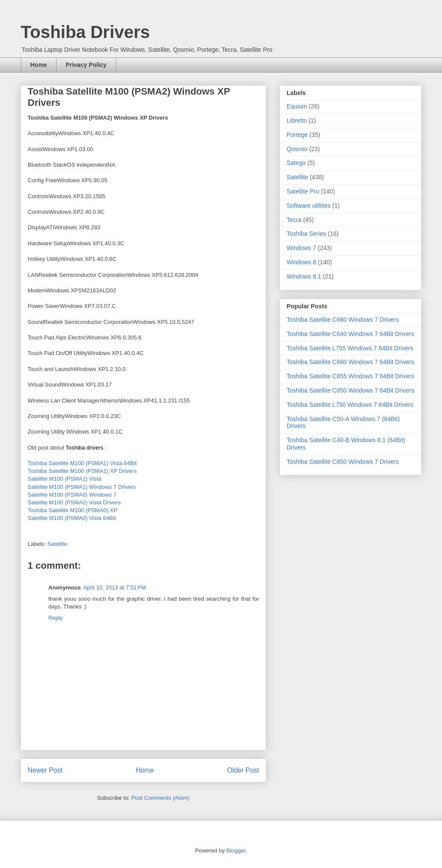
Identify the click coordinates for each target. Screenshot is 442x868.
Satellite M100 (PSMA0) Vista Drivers (74, 502)
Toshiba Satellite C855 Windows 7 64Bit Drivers (350, 376)
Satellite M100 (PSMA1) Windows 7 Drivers (82, 487)
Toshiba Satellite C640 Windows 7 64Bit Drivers (350, 334)
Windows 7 (301, 248)
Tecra (294, 220)
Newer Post (45, 770)
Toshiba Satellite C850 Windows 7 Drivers (343, 462)
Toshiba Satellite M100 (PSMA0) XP (73, 510)
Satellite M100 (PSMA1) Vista (65, 479)
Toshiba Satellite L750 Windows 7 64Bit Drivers (350, 405)
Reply (55, 618)
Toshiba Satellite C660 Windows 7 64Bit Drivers (350, 362)
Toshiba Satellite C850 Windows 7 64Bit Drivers (350, 390)
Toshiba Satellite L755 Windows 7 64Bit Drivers (350, 348)
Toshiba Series (306, 234)
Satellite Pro (303, 191)
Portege (297, 135)
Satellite (57, 544)
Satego (296, 163)
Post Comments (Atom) (160, 798)
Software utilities (309, 206)
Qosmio (297, 149)
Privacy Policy (86, 65)
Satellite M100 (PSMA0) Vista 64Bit (72, 518)
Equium (297, 106)
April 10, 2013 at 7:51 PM (115, 588)
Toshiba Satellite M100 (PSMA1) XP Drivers (82, 471)
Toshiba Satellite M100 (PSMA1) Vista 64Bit (82, 463)
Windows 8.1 (304, 276)
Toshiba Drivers (85, 32)
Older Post (243, 770)
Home (39, 65)
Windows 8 (301, 262)
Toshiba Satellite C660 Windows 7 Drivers (343, 320)
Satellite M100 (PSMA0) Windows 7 (72, 495)
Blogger (236, 851)
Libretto (297, 120)
